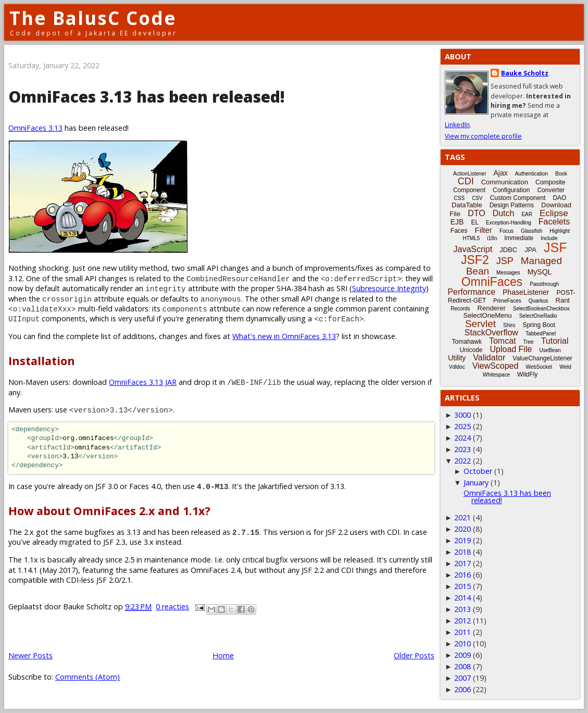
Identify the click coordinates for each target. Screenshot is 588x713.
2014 (462, 598)
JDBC (508, 250)
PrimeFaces (507, 301)
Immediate (519, 238)
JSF (555, 247)
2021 (462, 517)
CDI (466, 181)
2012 (462, 621)
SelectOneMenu (487, 315)
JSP (505, 261)
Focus (506, 231)
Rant (563, 300)
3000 (462, 415)
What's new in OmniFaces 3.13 (284, 336)
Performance (471, 292)
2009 (462, 655)
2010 (462, 643)
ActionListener (470, 174)
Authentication (531, 174)
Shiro (509, 325)
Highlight (560, 231)
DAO (559, 198)
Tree (528, 342)
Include (549, 238)
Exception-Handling (509, 223)
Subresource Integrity (389, 288)
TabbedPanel (541, 334)
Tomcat (503, 341)
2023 (462, 449)
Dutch (504, 213)
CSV (477, 198)
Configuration (511, 190)
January (476, 483)
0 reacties (172, 606)
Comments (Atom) (87, 677)
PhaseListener (526, 292)
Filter (484, 230)
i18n (492, 238)
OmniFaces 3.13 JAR (143, 382)
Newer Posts (30, 655)
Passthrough (544, 284)
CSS (460, 198)
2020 (462, 529)
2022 (462, 461)
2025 (462, 426)
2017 (462, 563)
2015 (462, 586)
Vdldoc (457, 367)
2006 (462, 689)
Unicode (471, 350)
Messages (508, 273)
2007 (462, 678)
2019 (462, 540)
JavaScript (473, 249)
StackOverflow (491, 333)
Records (460, 309)
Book (561, 174)
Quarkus (539, 301)
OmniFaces (492, 282)
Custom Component (518, 198)
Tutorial (555, 341)
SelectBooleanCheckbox (541, 309)
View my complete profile (483, 136)
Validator (489, 358)
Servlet (480, 324)
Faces (459, 231)
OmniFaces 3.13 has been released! (147, 97)
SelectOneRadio (538, 316)
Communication (505, 182)
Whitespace (496, 375)
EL (475, 222)
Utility (457, 358)
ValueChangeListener (542, 358)
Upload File (511, 349)
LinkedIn (457, 125)
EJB (457, 222)
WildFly (527, 374)
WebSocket (539, 367)
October (478, 471)
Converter (551, 190)
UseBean (550, 350)
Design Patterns (512, 205)
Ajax (500, 173)
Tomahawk (467, 342)
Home (223, 655)
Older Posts (414, 655)
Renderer (492, 308)
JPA (530, 250)
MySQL (540, 272)
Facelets (554, 222)
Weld (565, 367)
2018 (462, 552)
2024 (462, 438)
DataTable (467, 205)
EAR (527, 214)
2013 (462, 609)
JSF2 (475, 260)
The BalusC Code (93, 18)
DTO (476, 213)
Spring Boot (539, 325)
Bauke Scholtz (525, 73)
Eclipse (554, 213)
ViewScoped (496, 366)
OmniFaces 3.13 (35, 128)
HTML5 (472, 238)
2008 (462, 666)
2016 (462, 575)
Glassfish (531, 231)
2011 (462, 632)
